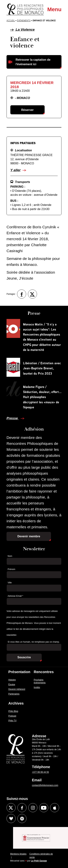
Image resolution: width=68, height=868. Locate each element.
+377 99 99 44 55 (40, 772)
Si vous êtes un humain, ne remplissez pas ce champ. (34, 642)
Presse (13, 418)
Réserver (27, 110)
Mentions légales (18, 854)
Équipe (12, 685)
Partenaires (14, 694)
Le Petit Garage (39, 861)
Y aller (16, 170)
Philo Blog (13, 711)
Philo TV (12, 721)
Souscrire (24, 657)
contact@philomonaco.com (45, 785)
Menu (54, 9)
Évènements (24, 20)
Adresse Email (15, 596)
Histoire (12, 680)
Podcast (12, 716)
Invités (37, 687)
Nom (10, 556)
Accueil (11, 20)
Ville (10, 583)
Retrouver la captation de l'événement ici (33, 62)
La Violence (22, 30)
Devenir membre (29, 536)
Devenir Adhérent (17, 689)
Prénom (11, 569)
